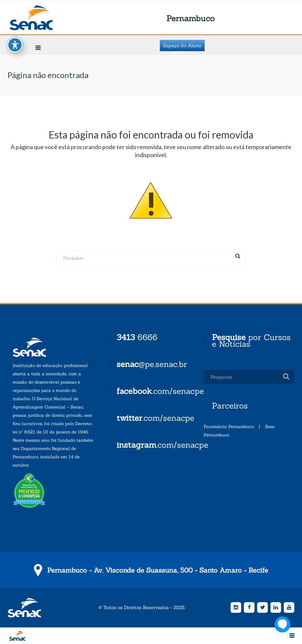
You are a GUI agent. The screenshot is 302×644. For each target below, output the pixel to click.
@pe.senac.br (152, 364)
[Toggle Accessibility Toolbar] (15, 38)
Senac (42, 18)
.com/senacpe (160, 391)
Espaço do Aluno (182, 46)
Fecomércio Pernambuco (229, 427)
